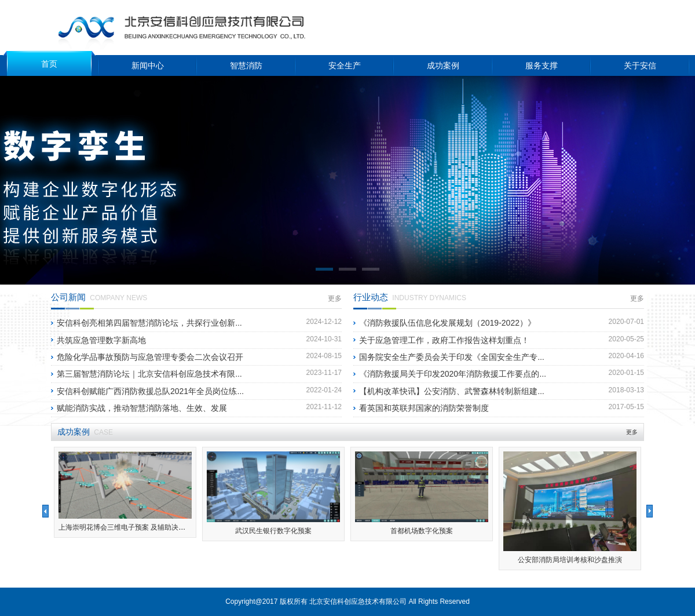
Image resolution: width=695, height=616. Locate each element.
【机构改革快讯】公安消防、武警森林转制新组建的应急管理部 (473, 391)
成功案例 (443, 65)
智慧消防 (246, 65)
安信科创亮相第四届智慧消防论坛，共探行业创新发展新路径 (166, 323)
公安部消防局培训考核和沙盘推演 (570, 560)
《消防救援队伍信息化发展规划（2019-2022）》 (447, 323)
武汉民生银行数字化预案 (273, 531)
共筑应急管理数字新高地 (101, 340)
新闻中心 (148, 65)
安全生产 (345, 65)
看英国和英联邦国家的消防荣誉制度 (424, 408)
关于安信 (640, 65)
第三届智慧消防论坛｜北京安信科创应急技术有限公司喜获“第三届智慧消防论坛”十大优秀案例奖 (230, 374)
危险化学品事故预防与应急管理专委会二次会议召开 (150, 357)
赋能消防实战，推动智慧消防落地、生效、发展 (142, 408)
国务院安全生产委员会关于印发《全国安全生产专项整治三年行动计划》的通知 (501, 357)
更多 (335, 298)
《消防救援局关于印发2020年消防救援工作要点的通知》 (461, 374)
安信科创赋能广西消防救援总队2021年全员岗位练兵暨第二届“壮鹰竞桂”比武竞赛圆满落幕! (220, 391)
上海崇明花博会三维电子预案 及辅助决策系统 (129, 527)
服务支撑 (542, 65)
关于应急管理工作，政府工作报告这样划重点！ (444, 340)
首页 (49, 64)
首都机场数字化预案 (422, 531)
